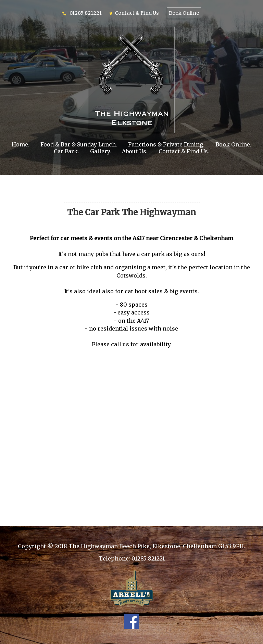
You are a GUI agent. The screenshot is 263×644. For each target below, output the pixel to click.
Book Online (184, 13)
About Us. (135, 151)
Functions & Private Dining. (166, 144)
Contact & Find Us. (184, 151)
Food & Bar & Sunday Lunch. (79, 144)
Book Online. (233, 144)
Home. (21, 144)
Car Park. (66, 151)
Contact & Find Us (137, 13)
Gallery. (101, 151)
